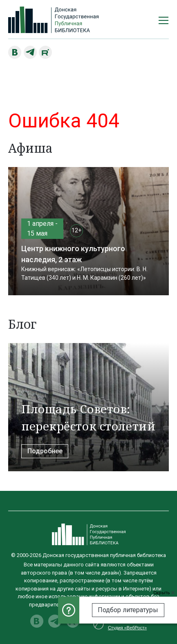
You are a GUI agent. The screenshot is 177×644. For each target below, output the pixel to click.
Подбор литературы (128, 610)
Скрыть (164, 593)
